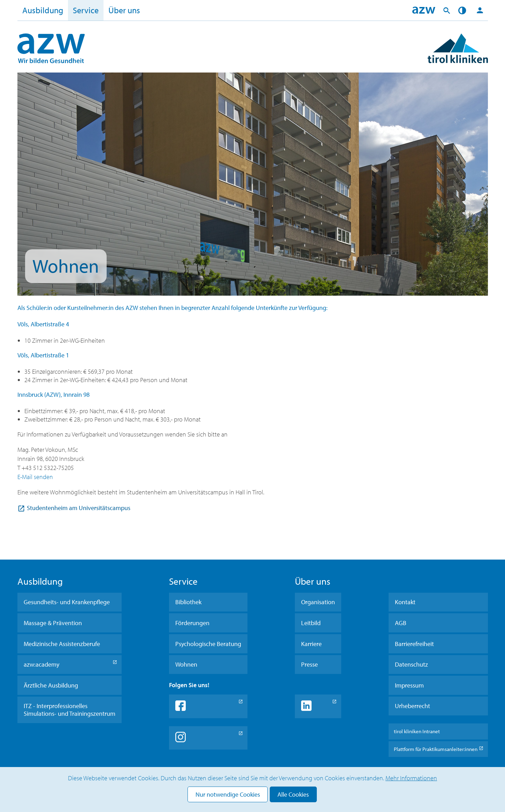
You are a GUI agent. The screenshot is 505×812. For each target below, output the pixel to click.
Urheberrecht (412, 706)
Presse (309, 664)
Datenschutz (411, 664)
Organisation (318, 602)
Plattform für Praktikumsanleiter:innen (436, 749)
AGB (401, 623)
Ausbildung (43, 10)
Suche (447, 10)
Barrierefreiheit (414, 644)
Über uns (124, 10)
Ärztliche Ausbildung (51, 685)
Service (86, 10)
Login (480, 10)
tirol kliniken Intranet (417, 731)
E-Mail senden (35, 477)
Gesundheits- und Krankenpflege (67, 602)
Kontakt (405, 602)
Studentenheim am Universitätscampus (79, 508)
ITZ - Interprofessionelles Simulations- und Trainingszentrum (70, 710)
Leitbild (311, 623)
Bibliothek (188, 602)
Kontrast (463, 10)
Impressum (409, 685)
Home (424, 10)
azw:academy (41, 664)
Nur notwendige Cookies (228, 794)
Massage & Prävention (53, 623)
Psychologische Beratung (208, 644)
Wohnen (186, 664)
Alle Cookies (293, 794)
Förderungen (192, 623)
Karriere (311, 644)
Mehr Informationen (411, 778)
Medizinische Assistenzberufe (62, 644)
